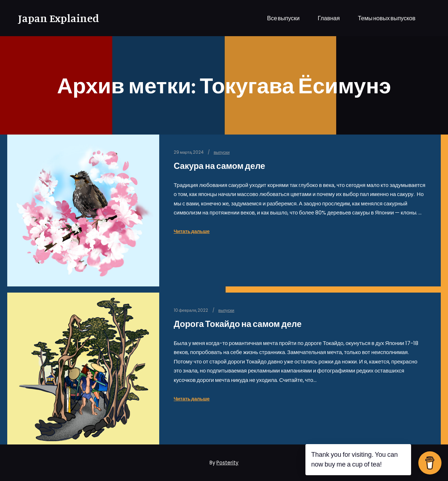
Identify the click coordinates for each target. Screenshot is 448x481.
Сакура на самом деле (219, 166)
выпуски (221, 152)
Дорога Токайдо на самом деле (238, 324)
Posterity (227, 463)
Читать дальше (192, 231)
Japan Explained (54, 18)
